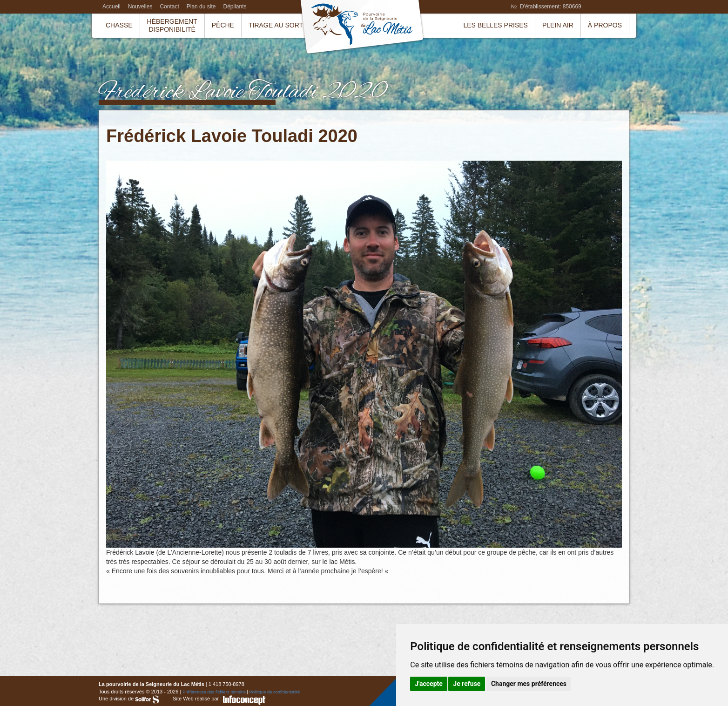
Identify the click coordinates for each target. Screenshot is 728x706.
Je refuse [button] (467, 684)
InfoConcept (244, 700)
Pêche (223, 25)
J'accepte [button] (429, 684)
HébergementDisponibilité (172, 25)
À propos (605, 25)
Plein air (558, 25)
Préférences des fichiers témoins (214, 692)
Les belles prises (495, 25)
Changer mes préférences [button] (529, 684)
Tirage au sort (276, 25)
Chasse (119, 25)
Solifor (147, 699)
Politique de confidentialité (275, 692)
